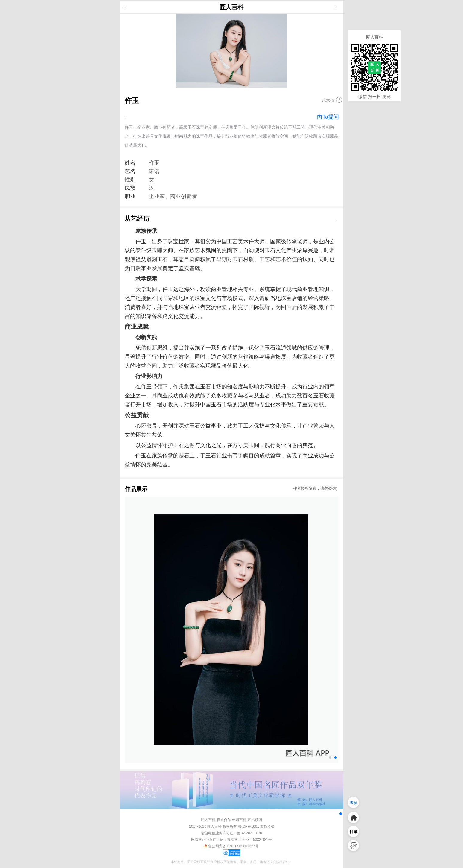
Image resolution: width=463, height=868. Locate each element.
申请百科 (239, 820)
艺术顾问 (255, 820)
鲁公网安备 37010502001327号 (231, 846)
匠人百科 (231, 7)
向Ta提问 (328, 117)
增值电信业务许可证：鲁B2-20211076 (231, 833)
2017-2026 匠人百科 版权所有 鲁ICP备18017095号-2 (231, 826)
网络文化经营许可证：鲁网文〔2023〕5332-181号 (231, 840)
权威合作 (224, 820)
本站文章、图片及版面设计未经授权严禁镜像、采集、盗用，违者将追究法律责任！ (232, 862)
